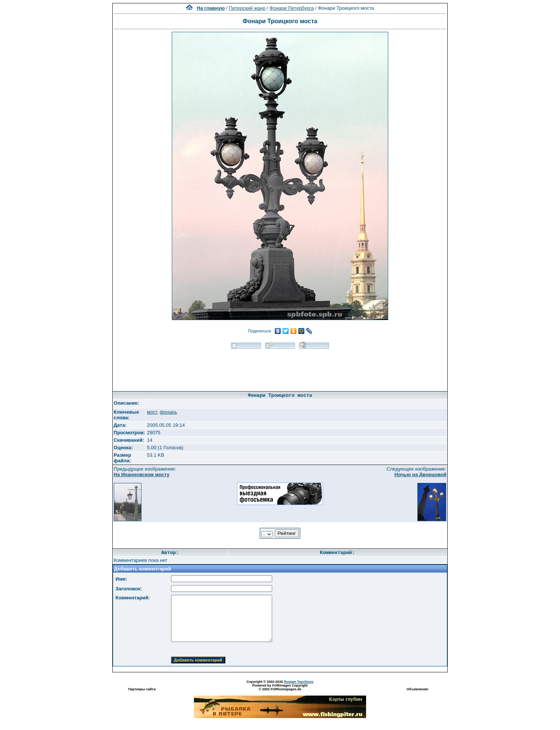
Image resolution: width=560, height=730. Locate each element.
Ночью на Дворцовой (421, 474)
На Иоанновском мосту (142, 474)
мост (152, 412)
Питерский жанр (247, 8)
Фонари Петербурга (292, 8)
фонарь (168, 412)
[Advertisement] (280, 368)
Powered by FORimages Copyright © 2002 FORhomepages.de (280, 687)
